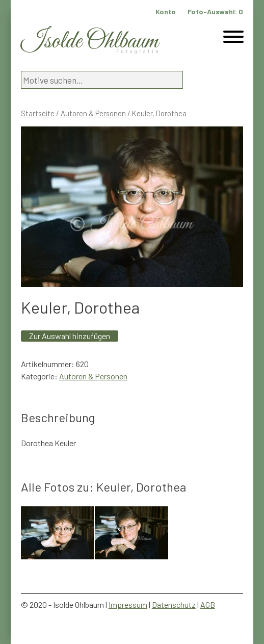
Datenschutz (174, 604)
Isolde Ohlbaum (90, 42)
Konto (166, 11)
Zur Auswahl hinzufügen (70, 336)
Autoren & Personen (93, 113)
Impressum (128, 604)
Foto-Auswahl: (215, 11)
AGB (208, 604)
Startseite (38, 113)
